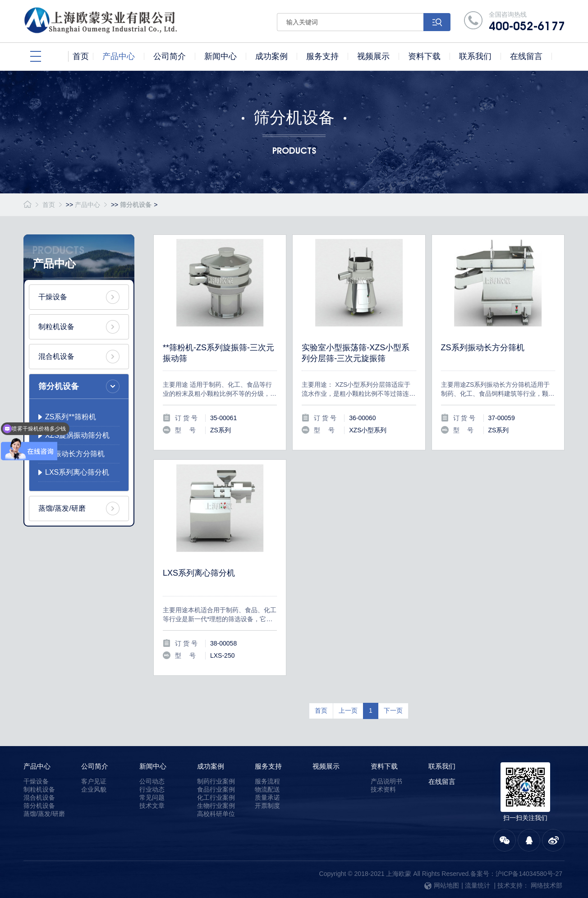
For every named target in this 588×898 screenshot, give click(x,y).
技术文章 (152, 806)
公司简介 (95, 766)
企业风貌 (94, 789)
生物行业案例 (216, 806)
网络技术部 (547, 885)
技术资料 (383, 789)
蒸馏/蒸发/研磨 (62, 508)
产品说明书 (386, 781)
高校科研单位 (216, 814)
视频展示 (326, 766)
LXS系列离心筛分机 (77, 472)
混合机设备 (56, 356)
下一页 (393, 710)
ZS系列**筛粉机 (71, 417)
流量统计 (478, 885)
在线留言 (442, 781)
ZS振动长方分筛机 (75, 454)
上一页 (348, 710)
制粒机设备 (56, 327)
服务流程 (267, 781)
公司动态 (152, 781)
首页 (49, 205)
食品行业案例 (216, 789)
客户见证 (94, 781)
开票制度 (267, 806)
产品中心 (87, 205)
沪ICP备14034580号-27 (529, 874)
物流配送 (267, 789)
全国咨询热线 (527, 21)
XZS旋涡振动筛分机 (77, 435)
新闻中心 (153, 766)
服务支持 (268, 766)
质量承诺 (267, 797)
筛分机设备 (136, 205)
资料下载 (384, 766)
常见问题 (152, 797)
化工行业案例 (216, 797)
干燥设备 (53, 297)
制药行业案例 (216, 781)
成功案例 (211, 766)
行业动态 (152, 789)
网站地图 (442, 885)
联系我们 (442, 766)
